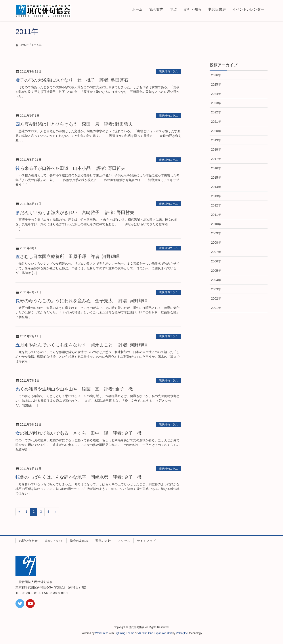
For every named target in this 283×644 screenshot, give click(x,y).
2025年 (216, 84)
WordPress (102, 633)
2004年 (216, 280)
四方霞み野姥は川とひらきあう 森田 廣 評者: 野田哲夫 (74, 124)
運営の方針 (103, 541)
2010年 (216, 224)
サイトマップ (146, 541)
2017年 (216, 159)
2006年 (216, 261)
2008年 (216, 243)
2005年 (216, 271)
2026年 (216, 75)
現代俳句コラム (168, 71)
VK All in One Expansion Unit (155, 633)
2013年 (216, 196)
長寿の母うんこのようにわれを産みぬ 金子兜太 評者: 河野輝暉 (81, 301)
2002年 (216, 298)
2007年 (216, 252)
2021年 (216, 122)
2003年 (216, 289)
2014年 (216, 187)
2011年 (216, 215)
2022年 (216, 112)
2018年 (216, 149)
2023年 (216, 103)
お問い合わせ (28, 541)
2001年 (216, 308)
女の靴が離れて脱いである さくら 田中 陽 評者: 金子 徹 (79, 433)
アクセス (124, 541)
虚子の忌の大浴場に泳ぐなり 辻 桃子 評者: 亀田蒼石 (72, 80)
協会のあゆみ (79, 541)
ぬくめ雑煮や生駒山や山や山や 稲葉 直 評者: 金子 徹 (74, 389)
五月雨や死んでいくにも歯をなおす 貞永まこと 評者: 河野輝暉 (81, 345)
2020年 (216, 131)
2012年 (216, 205)
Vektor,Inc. (182, 633)
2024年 (216, 94)
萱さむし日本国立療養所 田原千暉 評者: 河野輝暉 (68, 256)
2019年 (216, 140)
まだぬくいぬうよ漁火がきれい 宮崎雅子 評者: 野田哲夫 (77, 212)
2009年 (216, 233)
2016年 (216, 168)
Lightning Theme (124, 633)
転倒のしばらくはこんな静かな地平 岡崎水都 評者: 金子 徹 (79, 477)
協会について (54, 541)
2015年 (216, 178)
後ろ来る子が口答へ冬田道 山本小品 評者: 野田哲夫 (70, 168)
